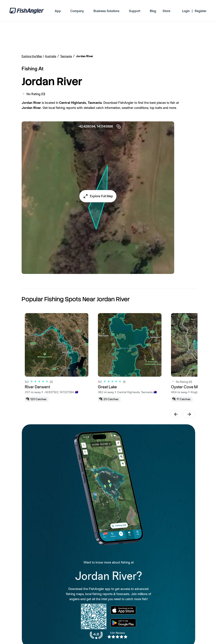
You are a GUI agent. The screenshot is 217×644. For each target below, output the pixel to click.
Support (135, 11)
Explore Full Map (101, 196)
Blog (153, 11)
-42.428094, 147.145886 (100, 126)
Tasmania (66, 56)
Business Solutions (106, 11)
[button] (98, 196)
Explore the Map (32, 56)
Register (201, 11)
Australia (51, 56)
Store (166, 11)
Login (186, 11)
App (58, 11)
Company (77, 11)
